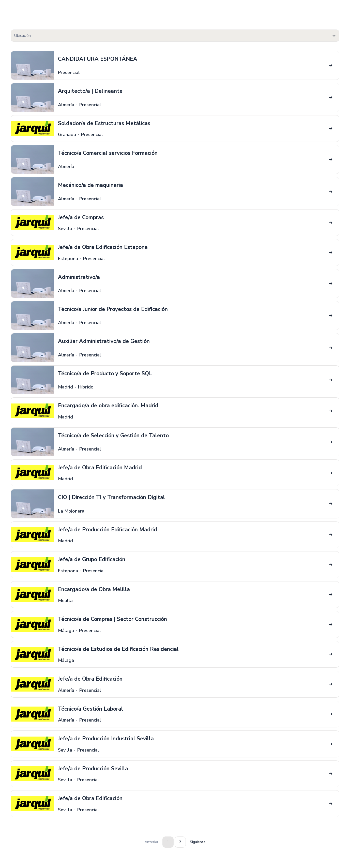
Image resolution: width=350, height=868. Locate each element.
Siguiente (198, 842)
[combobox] (175, 36)
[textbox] (175, 36)
